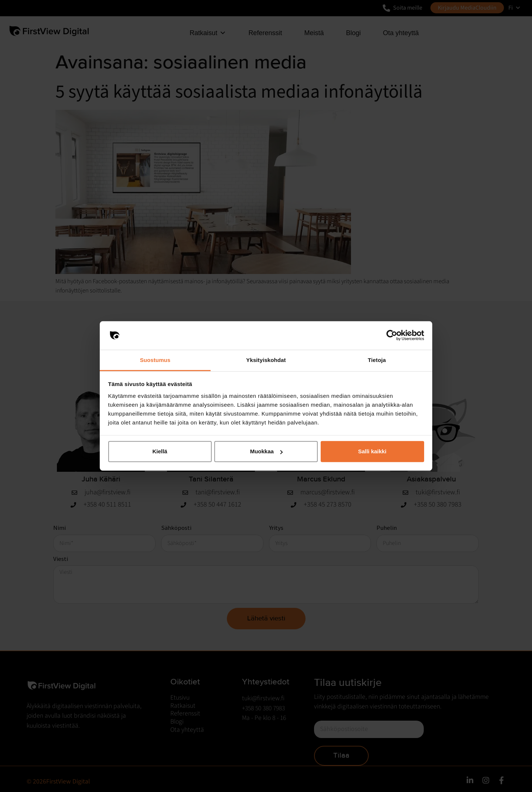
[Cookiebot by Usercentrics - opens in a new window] (392, 335)
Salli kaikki (372, 451)
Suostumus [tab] (155, 360)
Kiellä (160, 451)
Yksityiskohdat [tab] (266, 360)
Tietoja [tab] (377, 360)
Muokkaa (266, 451)
